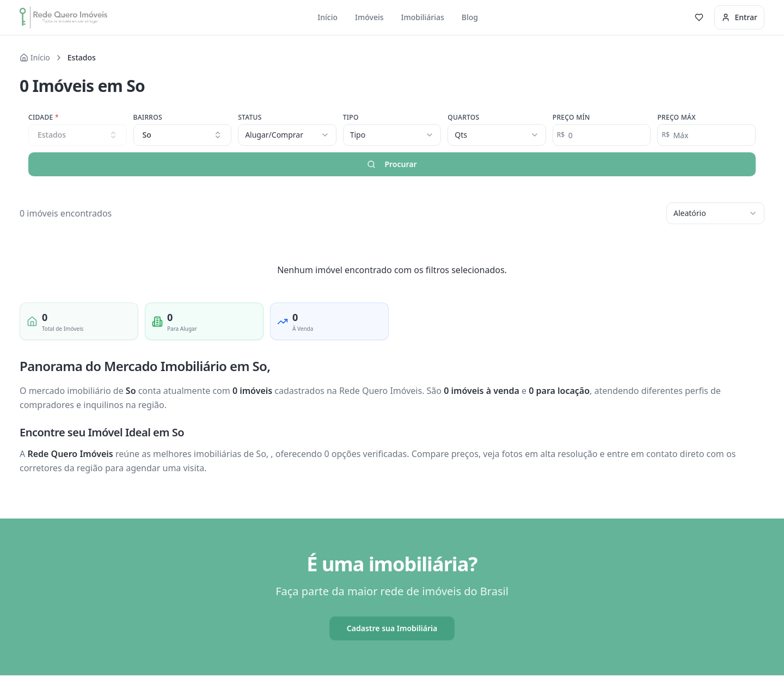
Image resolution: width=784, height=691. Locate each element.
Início (327, 17)
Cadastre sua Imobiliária (392, 628)
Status (250, 118)
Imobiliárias (423, 17)
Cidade (44, 118)
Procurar (392, 164)
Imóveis (369, 17)
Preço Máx (676, 118)
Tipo (351, 118)
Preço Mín (571, 118)
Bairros (148, 118)
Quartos (463, 118)
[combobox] (183, 135)
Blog (470, 17)
